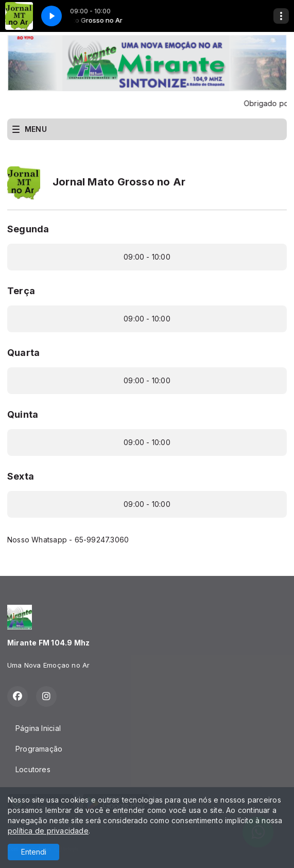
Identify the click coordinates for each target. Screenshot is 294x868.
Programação (39, 749)
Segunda (28, 229)
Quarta (23, 353)
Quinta (23, 414)
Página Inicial (38, 728)
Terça (21, 291)
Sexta (21, 476)
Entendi (34, 852)
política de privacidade (48, 831)
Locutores (33, 769)
